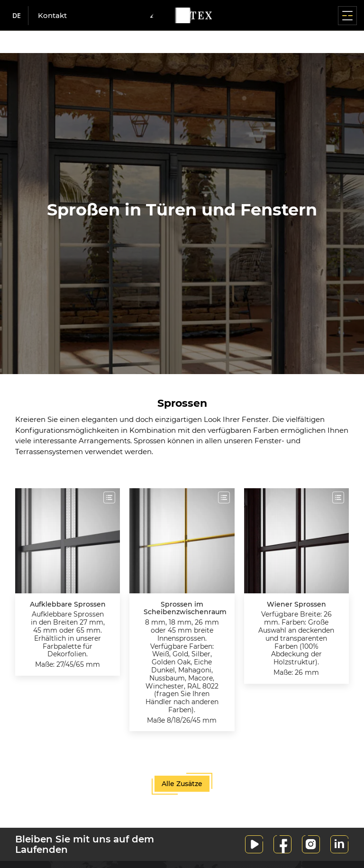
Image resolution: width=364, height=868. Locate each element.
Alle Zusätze (182, 784)
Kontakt (52, 15)
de (17, 15)
